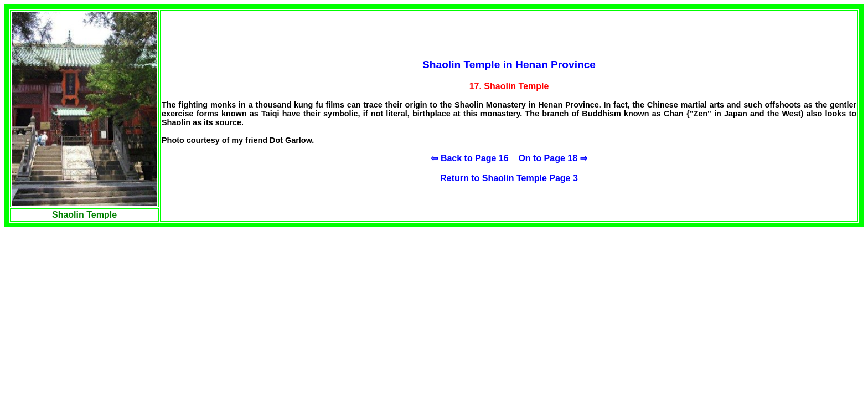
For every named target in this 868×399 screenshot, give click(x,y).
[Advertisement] (87, 313)
